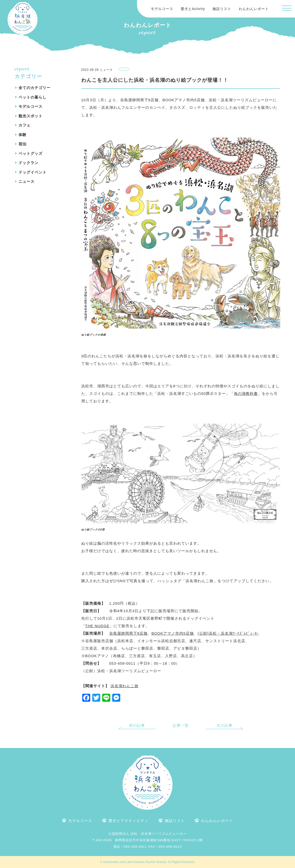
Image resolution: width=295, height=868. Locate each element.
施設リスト (222, 9)
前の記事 (137, 725)
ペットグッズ (30, 153)
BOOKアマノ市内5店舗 (173, 633)
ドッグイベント (32, 172)
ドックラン (28, 163)
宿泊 (22, 144)
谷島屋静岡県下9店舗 (128, 633)
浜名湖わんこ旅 (124, 686)
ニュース (26, 181)
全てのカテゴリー (34, 88)
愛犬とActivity (193, 9)
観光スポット (30, 116)
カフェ (24, 125)
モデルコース (162, 9)
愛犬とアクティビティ (128, 821)
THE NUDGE (97, 626)
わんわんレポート (254, 9)
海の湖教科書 (246, 393)
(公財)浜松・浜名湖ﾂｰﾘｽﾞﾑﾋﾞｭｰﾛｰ (228, 633)
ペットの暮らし (32, 97)
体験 (22, 135)
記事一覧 (181, 725)
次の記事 (224, 725)
